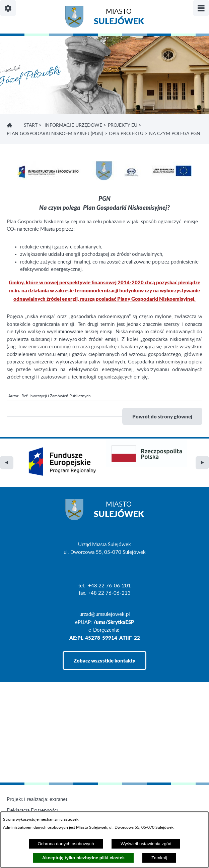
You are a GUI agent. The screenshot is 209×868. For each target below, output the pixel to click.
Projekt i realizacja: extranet (37, 799)
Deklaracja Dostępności (32, 811)
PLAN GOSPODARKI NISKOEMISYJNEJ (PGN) (55, 134)
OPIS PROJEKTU (126, 134)
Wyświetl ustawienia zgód (146, 844)
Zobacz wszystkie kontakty (104, 660)
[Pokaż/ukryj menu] (201, 8)
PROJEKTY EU (123, 125)
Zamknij (159, 858)
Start (31, 125)
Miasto (119, 18)
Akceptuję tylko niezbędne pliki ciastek (84, 858)
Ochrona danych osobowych (66, 844)
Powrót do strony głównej (162, 416)
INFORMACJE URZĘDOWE (73, 125)
